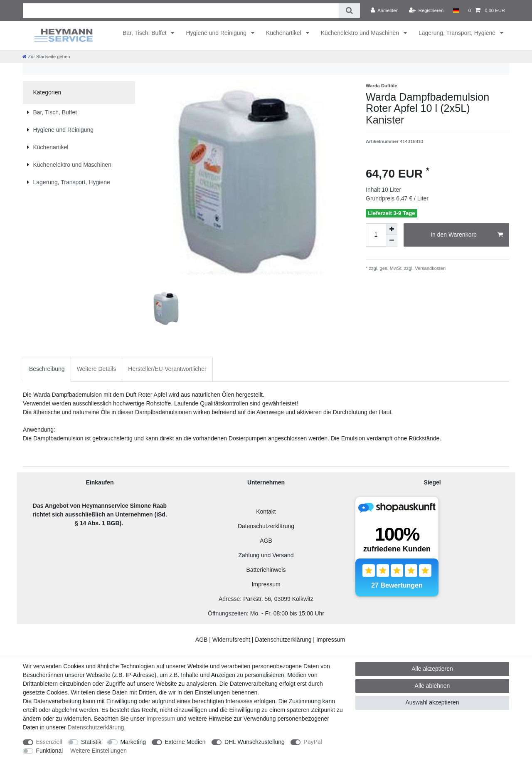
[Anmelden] (385, 10)
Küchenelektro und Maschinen (361, 33)
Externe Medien (185, 742)
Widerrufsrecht (231, 640)
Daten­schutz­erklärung (96, 727)
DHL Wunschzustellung (255, 742)
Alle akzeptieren (432, 669)
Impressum (266, 584)
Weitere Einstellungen (99, 751)
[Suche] (349, 11)
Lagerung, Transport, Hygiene (458, 33)
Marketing (133, 742)
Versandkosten (430, 268)
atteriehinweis (268, 570)
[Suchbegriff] (181, 11)
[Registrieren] (426, 10)
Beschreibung (47, 369)
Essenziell (49, 742)
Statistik (91, 742)
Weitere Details (97, 369)
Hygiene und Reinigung (217, 33)
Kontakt (266, 511)
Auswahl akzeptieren (432, 702)
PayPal (313, 742)
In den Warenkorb (467, 235)
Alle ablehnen (432, 686)
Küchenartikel (284, 33)
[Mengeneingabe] (376, 235)
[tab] (47, 369)
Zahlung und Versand (266, 555)
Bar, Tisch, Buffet (145, 33)
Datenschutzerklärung (266, 526)
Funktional (50, 751)
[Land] (456, 10)
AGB (266, 541)
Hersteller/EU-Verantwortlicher (167, 369)
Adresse (229, 599)
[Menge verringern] (392, 241)
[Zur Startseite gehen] (46, 57)
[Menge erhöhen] (392, 229)
